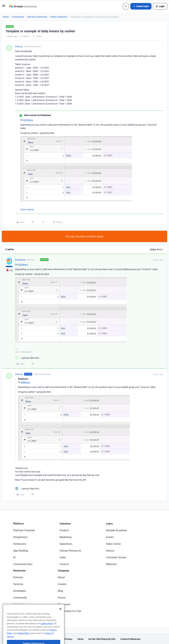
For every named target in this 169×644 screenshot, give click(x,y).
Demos (110, 551)
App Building (21, 551)
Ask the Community (37, 17)
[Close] (60, 619)
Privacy (68, 639)
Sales (63, 557)
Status (62, 598)
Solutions (65, 524)
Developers (20, 591)
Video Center (113, 544)
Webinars (111, 564)
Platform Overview (24, 530)
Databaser (20, 260)
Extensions (20, 544)
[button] (4, 7)
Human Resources (70, 551)
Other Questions (59, 17)
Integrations (20, 537)
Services (18, 584)
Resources (19, 571)
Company (63, 571)
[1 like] (27, 358)
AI (14, 557)
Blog (60, 591)
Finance (64, 564)
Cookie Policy (47, 633)
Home (6, 17)
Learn (109, 524)
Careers (62, 584)
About (61, 577)
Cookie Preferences (130, 639)
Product (64, 530)
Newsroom (64, 604)
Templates (19, 604)
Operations (66, 544)
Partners (18, 577)
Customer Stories (116, 557)
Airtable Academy (116, 530)
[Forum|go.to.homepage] (23, 6)
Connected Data (23, 564)
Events (110, 537)
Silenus (19, 46)
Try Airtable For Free (69, 611)
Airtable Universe (23, 611)
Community (18, 17)
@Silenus (28, 120)
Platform (18, 524)
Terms (80, 639)
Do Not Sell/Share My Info (102, 639)
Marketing (66, 537)
